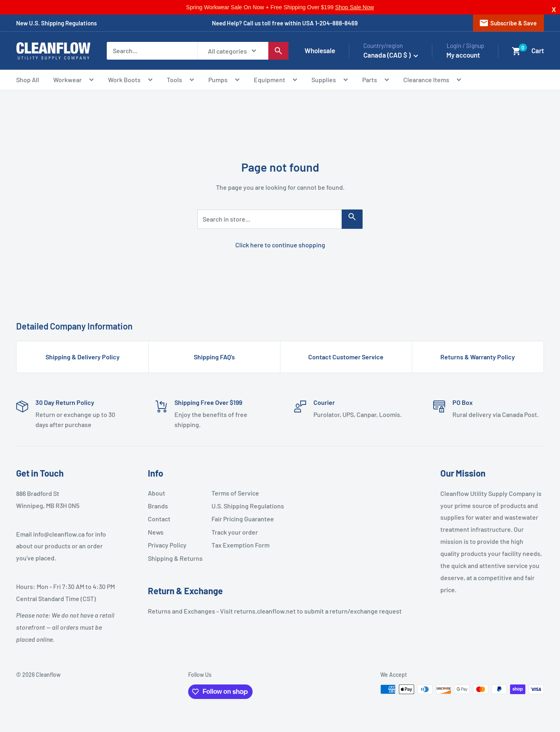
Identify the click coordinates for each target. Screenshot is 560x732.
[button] (516, 51)
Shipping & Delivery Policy (83, 357)
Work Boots (130, 81)
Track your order (235, 532)
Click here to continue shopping (280, 245)
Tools (180, 81)
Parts (376, 81)
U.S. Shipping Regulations (240, 506)
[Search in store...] (352, 219)
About (157, 493)
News (156, 532)
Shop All (28, 80)
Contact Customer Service (346, 357)
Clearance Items (432, 81)
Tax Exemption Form (240, 545)
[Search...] (152, 51)
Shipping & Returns (175, 558)
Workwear (74, 81)
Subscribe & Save (508, 23)
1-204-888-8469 (336, 23)
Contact (159, 519)
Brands (158, 506)
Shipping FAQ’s (214, 357)
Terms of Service (235, 493)
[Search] (278, 51)
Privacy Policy (167, 545)
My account (463, 55)
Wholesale (320, 50)
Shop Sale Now (355, 7)
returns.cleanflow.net (265, 611)
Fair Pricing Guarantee (240, 519)
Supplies (330, 81)
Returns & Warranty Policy (478, 357)
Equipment (276, 81)
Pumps (224, 81)
